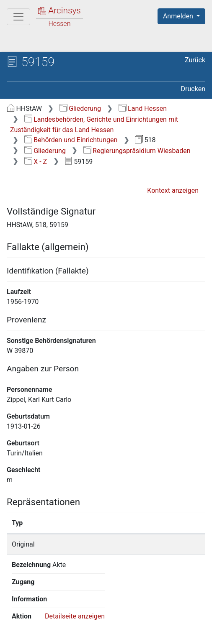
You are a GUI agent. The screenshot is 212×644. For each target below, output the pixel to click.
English (19, 608)
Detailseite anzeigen (75, 565)
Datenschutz (111, 624)
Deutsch (50, 608)
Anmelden (179, 16)
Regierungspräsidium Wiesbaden (137, 151)
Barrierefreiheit (175, 624)
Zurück (195, 60)
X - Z (36, 162)
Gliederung (80, 109)
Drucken (193, 89)
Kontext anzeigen (173, 190)
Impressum (45, 633)
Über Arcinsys (49, 624)
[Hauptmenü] (18, 17)
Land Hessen (143, 109)
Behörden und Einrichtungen (71, 140)
